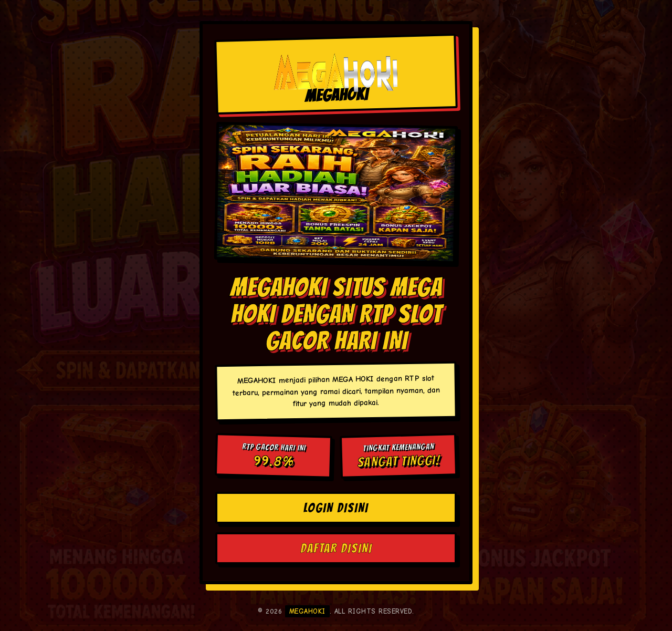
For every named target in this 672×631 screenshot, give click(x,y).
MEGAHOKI (307, 611)
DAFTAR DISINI (336, 548)
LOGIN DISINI (336, 508)
